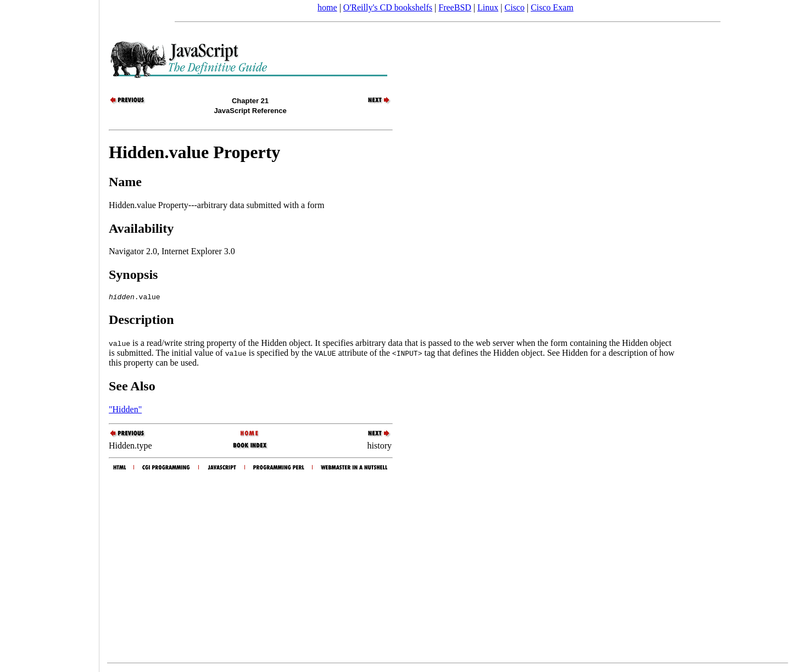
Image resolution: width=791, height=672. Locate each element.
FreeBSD (455, 7)
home (327, 7)
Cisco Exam (552, 7)
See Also (132, 388)
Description (141, 321)
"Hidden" (125, 411)
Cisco (514, 7)
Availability (141, 228)
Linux (488, 7)
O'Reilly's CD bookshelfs (388, 7)
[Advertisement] (49, 332)
